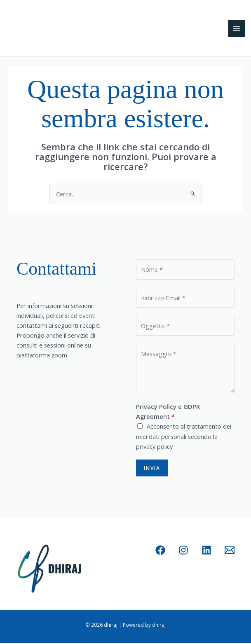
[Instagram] (183, 551)
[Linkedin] (206, 551)
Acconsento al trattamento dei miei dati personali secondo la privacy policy (184, 437)
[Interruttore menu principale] (237, 29)
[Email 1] (230, 551)
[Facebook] (160, 551)
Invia (152, 469)
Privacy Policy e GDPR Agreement (168, 413)
